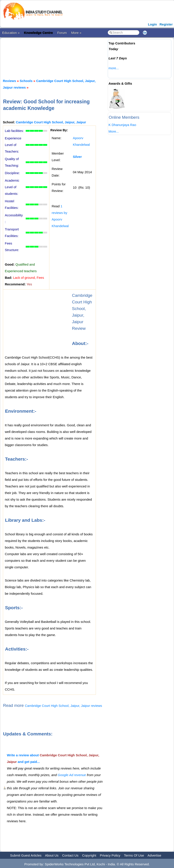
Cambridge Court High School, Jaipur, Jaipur (51, 122)
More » (76, 33)
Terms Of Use (134, 855)
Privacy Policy (110, 855)
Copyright (89, 855)
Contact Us (70, 855)
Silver (77, 157)
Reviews (9, 81)
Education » (11, 33)
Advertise (154, 855)
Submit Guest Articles (26, 855)
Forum (62, 33)
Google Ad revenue (72, 775)
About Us (52, 855)
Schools (26, 81)
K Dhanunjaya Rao (122, 125)
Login (152, 24)
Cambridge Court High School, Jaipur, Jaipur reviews (63, 706)
